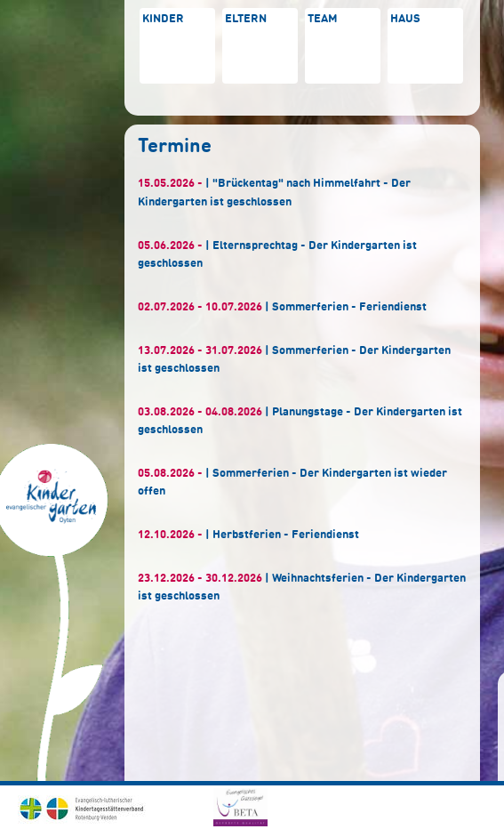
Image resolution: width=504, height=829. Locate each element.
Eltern (246, 19)
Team (323, 19)
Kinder (163, 19)
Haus (405, 19)
